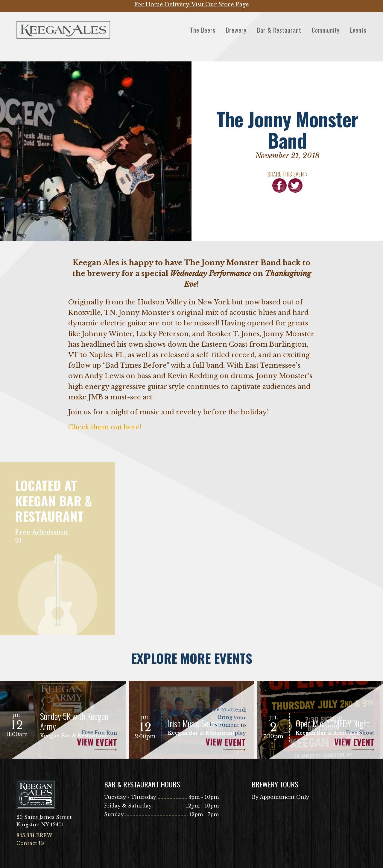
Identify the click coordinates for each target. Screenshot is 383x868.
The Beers (203, 30)
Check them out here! (105, 427)
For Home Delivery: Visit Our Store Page (191, 4)
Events (358, 30)
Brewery (236, 30)
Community (326, 30)
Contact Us (31, 843)
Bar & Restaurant (279, 30)
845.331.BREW (34, 835)
